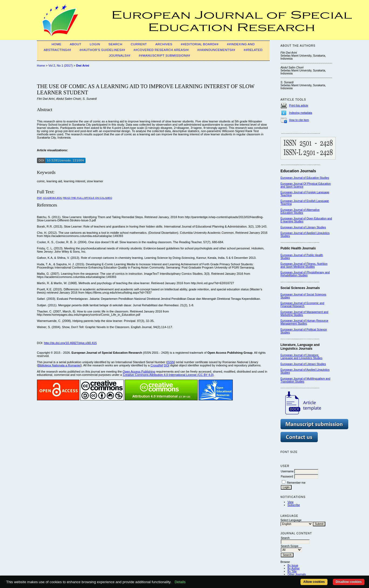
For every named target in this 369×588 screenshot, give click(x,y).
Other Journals (297, 574)
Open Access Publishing (139, 372)
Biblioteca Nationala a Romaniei (59, 365)
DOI (167, 365)
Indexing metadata (301, 113)
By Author (294, 568)
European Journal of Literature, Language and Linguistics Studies (301, 357)
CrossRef (157, 365)
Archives (164, 44)
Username (287, 471)
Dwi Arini (83, 66)
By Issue (293, 565)
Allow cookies (314, 582)
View (291, 502)
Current (139, 44)
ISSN (170, 362)
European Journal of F (294, 192)
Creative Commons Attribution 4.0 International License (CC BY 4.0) (168, 375)
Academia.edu (53, 198)
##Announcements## (216, 50)
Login (95, 44)
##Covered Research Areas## (161, 50)
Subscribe (294, 505)
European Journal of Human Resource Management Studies (304, 322)
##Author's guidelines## (102, 50)
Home (57, 44)
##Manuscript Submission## (165, 56)
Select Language (291, 520)
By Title (292, 571)
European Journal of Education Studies (305, 178)
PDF (40, 198)
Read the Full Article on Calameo (88, 198)
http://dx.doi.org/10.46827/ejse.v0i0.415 (70, 343)
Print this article (299, 106)
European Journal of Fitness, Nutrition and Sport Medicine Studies (304, 265)
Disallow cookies (349, 582)
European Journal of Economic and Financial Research (302, 305)
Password (287, 477)
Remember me (296, 483)
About (76, 44)
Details (180, 582)
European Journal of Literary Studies (303, 227)
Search (115, 44)
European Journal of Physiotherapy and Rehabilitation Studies (305, 274)
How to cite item (299, 120)
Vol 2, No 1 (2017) (60, 66)
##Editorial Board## (200, 44)
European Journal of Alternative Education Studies (300, 211)
